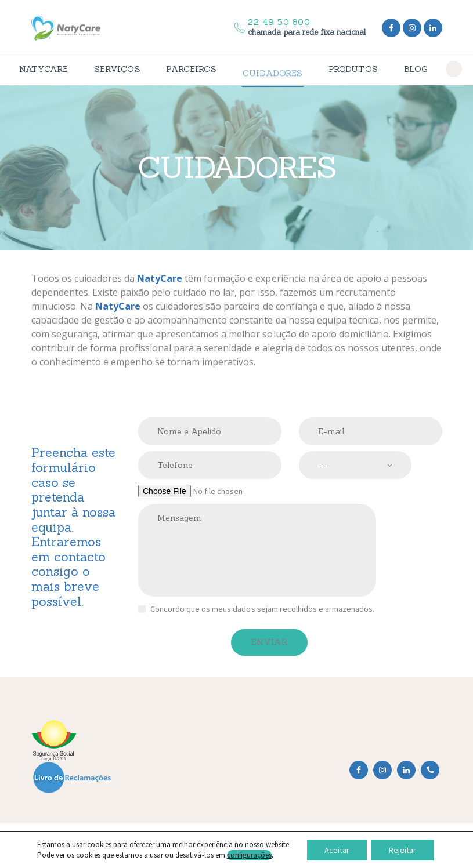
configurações (249, 855)
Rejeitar (402, 850)
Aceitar (337, 850)
